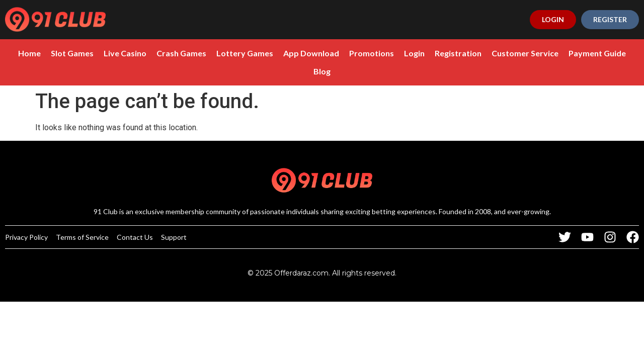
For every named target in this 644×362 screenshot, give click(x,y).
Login (414, 53)
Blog (322, 71)
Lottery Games (245, 53)
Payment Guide (597, 53)
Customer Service (525, 53)
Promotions (372, 53)
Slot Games (72, 53)
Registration (458, 53)
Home (29, 53)
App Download (311, 53)
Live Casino (125, 53)
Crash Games (181, 53)
